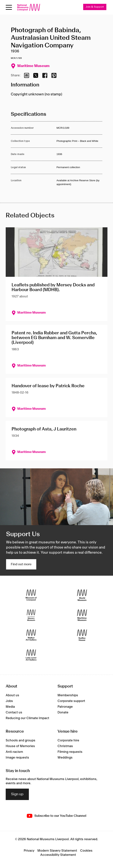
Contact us (14, 712)
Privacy (29, 851)
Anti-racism (14, 752)
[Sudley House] (82, 635)
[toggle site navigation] (9, 7)
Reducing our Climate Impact (27, 718)
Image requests (17, 758)
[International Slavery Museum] (31, 615)
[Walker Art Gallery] (31, 635)
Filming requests (70, 752)
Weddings (65, 758)
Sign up (17, 794)
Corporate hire (68, 740)
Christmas (65, 746)
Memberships (68, 695)
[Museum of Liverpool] (31, 595)
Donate (63, 712)
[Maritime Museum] (82, 615)
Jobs (9, 701)
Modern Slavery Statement (57, 851)
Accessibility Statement (58, 855)
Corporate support (71, 701)
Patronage (65, 707)
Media (10, 707)
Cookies (86, 851)
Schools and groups (21, 740)
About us (12, 695)
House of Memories (20, 746)
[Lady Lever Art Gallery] (31, 655)
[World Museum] (82, 595)
